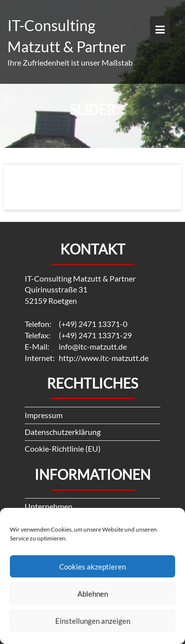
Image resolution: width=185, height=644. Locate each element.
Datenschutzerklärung (63, 432)
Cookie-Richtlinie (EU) (63, 448)
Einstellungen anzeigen (93, 621)
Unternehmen (49, 506)
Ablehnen (93, 594)
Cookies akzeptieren (92, 567)
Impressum (44, 415)
